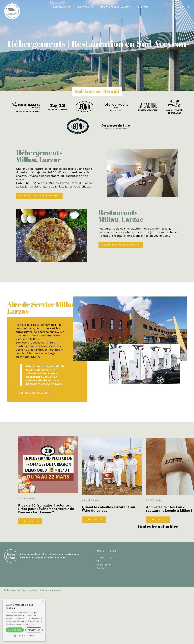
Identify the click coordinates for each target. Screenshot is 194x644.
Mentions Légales (38, 590)
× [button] (43, 602)
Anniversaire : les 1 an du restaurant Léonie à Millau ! (169, 509)
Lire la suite (30, 521)
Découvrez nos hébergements (39, 196)
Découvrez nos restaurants (121, 245)
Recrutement (104, 565)
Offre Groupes (105, 557)
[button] (24, 636)
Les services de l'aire (33, 393)
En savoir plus (28, 624)
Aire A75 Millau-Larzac (115, 7)
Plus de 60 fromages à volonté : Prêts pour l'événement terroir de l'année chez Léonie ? (46, 509)
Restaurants (85, 7)
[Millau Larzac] (12, 11)
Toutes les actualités (158, 526)
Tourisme (142, 7)
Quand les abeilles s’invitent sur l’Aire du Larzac (109, 509)
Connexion (56, 590)
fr (188, 7)
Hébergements (61, 7)
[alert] (24, 620)
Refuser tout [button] (34, 630)
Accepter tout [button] (15, 630)
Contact (101, 568)
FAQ (99, 561)
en (182, 7)
